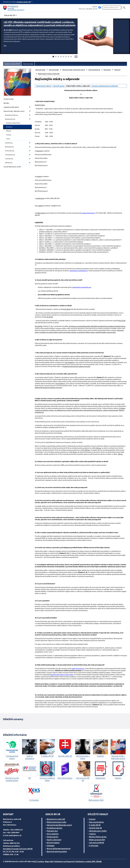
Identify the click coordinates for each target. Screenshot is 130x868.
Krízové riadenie (53, 843)
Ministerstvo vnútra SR (56, 819)
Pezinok (9, 135)
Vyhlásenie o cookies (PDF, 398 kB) (89, 862)
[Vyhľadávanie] (112, 8)
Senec (8, 139)
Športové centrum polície (57, 852)
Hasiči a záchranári (54, 840)
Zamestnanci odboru (44, 86)
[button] (11, 15)
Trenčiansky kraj (10, 155)
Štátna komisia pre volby (57, 822)
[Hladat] (124, 8)
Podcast (92, 819)
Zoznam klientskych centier (12, 167)
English (95, 6)
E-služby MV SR (95, 825)
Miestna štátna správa (98, 837)
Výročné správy (59, 86)
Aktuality (6, 103)
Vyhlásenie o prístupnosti (64, 862)
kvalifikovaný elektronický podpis (62, 675)
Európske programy (55, 828)
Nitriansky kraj (9, 147)
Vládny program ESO (97, 840)
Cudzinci (92, 834)
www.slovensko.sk (89, 213)
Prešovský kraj (10, 151)
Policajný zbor (52, 831)
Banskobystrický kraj (11, 115)
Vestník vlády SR (95, 828)
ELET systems (39, 862)
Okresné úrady (28, 64)
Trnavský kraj (9, 159)
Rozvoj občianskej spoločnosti (59, 849)
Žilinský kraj (9, 163)
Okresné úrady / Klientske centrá (14, 111)
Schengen (51, 846)
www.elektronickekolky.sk (79, 271)
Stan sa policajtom (96, 822)
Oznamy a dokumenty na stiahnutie (105, 86)
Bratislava (9, 127)
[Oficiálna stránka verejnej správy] (25, 2)
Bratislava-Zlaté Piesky (13, 123)
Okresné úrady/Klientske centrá (59, 825)
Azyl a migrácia (53, 834)
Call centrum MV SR (96, 843)
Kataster (117, 70)
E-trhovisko (94, 846)
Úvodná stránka (9, 99)
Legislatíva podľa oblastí (11, 107)
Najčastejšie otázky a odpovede (49, 74)
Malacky (9, 131)
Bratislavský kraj (10, 119)
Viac (5, 45)
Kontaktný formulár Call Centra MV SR (18, 849)
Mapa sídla (49, 862)
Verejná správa (53, 837)
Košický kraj (9, 143)
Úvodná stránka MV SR (12, 64)
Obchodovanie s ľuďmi (98, 831)
